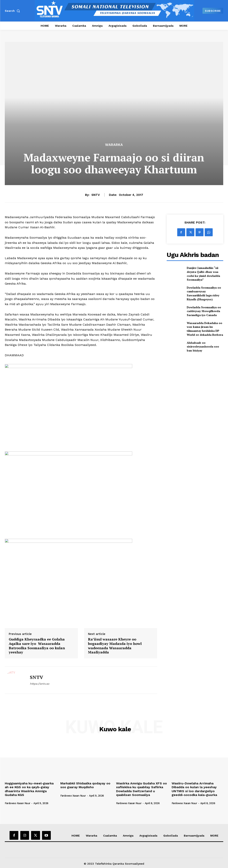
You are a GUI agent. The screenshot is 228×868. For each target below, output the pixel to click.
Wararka (114, 145)
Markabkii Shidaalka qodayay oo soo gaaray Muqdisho (85, 785)
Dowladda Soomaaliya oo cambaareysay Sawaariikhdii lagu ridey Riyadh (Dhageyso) (204, 293)
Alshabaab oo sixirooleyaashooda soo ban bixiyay (203, 347)
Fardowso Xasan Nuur (18, 803)
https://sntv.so (40, 684)
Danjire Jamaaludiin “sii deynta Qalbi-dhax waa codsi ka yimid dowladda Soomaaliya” (203, 274)
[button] (13, 11)
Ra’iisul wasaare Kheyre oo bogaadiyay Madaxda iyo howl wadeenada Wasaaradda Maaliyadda (115, 646)
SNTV (96, 195)
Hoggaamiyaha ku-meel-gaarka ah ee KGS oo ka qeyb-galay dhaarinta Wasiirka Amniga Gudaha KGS (29, 789)
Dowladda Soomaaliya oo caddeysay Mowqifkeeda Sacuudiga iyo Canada (204, 311)
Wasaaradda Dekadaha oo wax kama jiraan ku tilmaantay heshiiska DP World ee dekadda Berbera (205, 329)
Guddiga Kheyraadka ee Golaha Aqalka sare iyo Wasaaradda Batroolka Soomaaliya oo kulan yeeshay (37, 646)
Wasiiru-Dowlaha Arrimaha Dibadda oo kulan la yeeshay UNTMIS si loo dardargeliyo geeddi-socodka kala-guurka (194, 789)
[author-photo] (20, 800)
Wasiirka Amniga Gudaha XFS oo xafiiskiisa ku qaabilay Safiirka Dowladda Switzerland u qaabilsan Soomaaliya (141, 789)
